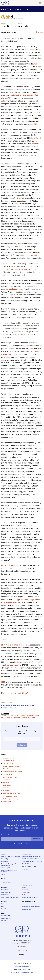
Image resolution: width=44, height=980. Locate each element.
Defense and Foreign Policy (12, 766)
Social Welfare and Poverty (11, 793)
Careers (4, 874)
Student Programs (29, 902)
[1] (29, 104)
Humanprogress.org (22, 969)
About (4, 854)
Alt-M (15, 705)
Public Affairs (5, 861)
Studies (24, 895)
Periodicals (26, 854)
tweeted (21, 198)
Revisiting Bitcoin (9, 565)
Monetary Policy (8, 785)
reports (37, 682)
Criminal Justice (8, 763)
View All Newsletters (22, 844)
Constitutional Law (9, 761)
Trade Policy (7, 802)
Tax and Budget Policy (10, 796)
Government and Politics (11, 777)
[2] (35, 124)
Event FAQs (5, 909)
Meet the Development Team (10, 897)
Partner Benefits (6, 892)
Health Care (7, 780)
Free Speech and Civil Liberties (13, 772)
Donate (4, 888)
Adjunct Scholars (6, 918)
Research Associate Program (31, 907)
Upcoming (4, 904)
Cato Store (6, 883)
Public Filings (26, 892)
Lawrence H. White (9, 32)
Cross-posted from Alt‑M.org (15, 693)
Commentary (26, 890)
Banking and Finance (10, 758)
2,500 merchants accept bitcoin (17, 269)
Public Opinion (7, 788)
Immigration (7, 783)
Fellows (4, 921)
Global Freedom (8, 774)
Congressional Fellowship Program (9, 871)
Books (24, 887)
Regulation (6, 791)
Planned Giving (6, 895)
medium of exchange (16, 645)
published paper (16, 289)
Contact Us (22, 951)
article (37, 144)
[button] (22, 9)
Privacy (22, 955)
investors (36, 64)
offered (37, 138)
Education (6, 769)
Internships (25, 904)
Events (4, 902)
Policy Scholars (6, 916)
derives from (12, 665)
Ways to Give (5, 890)
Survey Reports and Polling (30, 897)
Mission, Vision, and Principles (11, 856)
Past (3, 906)
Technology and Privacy (11, 799)
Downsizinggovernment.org (22, 973)
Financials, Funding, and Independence (8, 865)
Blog (3, 879)
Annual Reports (6, 868)
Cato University (27, 909)
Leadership (5, 859)
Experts (4, 913)
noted (33, 255)
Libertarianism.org (22, 966)
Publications (27, 885)
